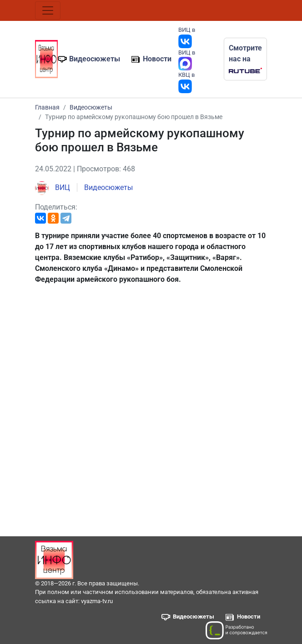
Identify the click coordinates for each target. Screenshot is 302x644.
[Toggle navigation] (48, 10)
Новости (157, 59)
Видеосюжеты (95, 59)
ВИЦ (53, 187)
